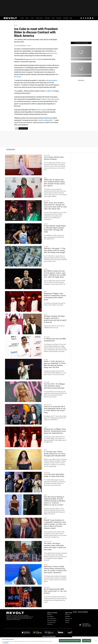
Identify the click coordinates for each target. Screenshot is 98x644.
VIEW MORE (81, 80)
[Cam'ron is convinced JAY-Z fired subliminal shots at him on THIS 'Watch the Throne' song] (23, 414)
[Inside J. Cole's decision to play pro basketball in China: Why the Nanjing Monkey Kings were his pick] (23, 369)
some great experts (51, 80)
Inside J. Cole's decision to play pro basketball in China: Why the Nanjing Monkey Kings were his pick (55, 364)
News (53, 18)
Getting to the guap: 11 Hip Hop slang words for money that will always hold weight (55, 250)
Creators (59, 18)
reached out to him (51, 53)
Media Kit (67, 620)
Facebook (88, 18)
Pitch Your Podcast (52, 620)
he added (48, 91)
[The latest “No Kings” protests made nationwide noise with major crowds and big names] (23, 551)
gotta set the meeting (35, 59)
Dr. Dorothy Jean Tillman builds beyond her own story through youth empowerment (55, 454)
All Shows (50, 615)
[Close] (96, 641)
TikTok (83, 18)
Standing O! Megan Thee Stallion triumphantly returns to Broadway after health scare (55, 297)
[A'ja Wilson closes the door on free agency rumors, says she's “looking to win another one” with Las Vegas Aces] (23, 279)
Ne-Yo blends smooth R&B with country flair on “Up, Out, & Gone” (55, 591)
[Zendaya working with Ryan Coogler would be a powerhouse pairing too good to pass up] (23, 324)
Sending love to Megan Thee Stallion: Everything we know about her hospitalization (55, 431)
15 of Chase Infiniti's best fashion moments (54, 158)
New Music (47, 587)
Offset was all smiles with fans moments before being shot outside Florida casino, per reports (55, 183)
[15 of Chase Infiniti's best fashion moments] (23, 165)
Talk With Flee (48, 405)
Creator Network (51, 622)
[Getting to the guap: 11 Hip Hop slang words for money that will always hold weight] (23, 256)
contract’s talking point (44, 120)
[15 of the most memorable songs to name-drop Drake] (23, 482)
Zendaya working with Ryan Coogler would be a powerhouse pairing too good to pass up (55, 319)
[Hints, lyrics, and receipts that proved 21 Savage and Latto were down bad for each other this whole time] (23, 211)
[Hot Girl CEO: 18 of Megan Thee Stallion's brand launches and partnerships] (23, 392)
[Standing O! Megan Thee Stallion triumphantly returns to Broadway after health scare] (23, 301)
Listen (32, 18)
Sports (46, 224)
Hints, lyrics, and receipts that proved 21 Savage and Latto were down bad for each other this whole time (55, 206)
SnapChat (86, 18)
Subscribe (66, 18)
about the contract (40, 110)
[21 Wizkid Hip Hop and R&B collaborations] (23, 347)
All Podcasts (50, 616)
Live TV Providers (52, 618)
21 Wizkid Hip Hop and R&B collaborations (55, 340)
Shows (22, 18)
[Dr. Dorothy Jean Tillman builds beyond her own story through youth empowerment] (23, 459)
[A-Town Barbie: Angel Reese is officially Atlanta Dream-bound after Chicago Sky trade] (23, 234)
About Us (67, 615)
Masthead (68, 616)
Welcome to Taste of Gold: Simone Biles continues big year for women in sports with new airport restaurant (55, 569)
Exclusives (47, 18)
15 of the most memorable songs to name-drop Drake (54, 475)
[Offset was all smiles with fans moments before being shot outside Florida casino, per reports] (23, 188)
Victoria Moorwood (21, 46)
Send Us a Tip (69, 618)
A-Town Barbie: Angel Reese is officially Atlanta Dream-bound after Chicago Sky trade (55, 229)
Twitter (90, 18)
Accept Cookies (87, 641)
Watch (27, 18)
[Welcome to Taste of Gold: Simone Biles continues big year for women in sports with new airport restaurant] (23, 574)
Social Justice (39, 18)
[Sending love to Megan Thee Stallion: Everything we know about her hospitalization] (23, 437)
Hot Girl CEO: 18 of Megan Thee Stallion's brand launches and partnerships (54, 386)
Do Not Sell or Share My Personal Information (70, 641)
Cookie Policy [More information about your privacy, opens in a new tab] (6, 643)
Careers (67, 622)
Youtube (93, 18)
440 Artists (50, 624)
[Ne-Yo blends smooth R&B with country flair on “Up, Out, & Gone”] (23, 597)
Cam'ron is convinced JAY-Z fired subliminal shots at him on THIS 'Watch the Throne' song (55, 409)
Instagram (81, 18)
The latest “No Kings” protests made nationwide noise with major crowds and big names (55, 546)
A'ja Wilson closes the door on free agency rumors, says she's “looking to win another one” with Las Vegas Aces (55, 274)
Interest (46, 247)
